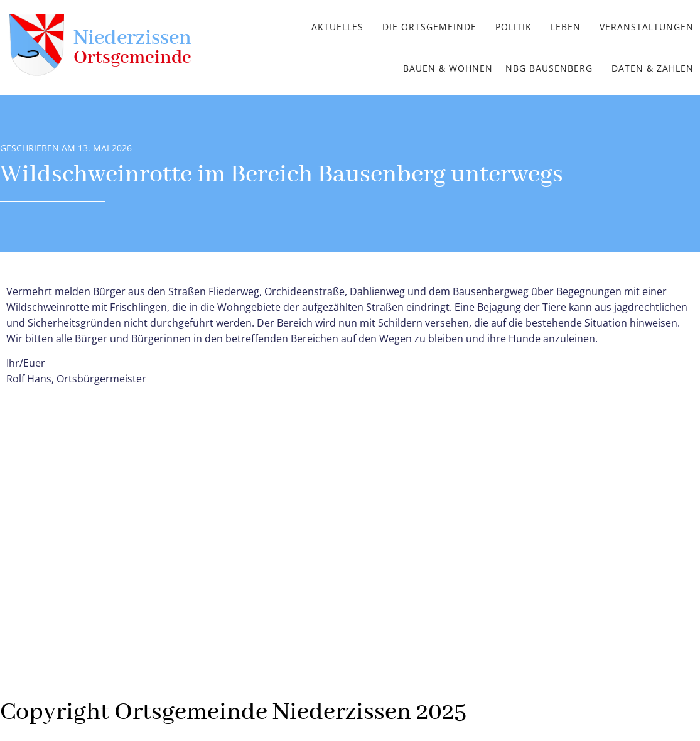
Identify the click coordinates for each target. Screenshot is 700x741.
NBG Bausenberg (549, 68)
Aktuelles (337, 27)
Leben (566, 27)
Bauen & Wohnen (448, 68)
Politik (514, 27)
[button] (341, 27)
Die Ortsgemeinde (429, 27)
